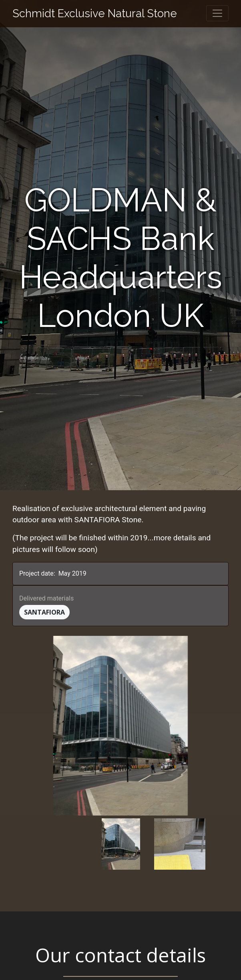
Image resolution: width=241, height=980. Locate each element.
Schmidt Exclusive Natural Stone (95, 13)
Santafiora (44, 612)
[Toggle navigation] (217, 13)
